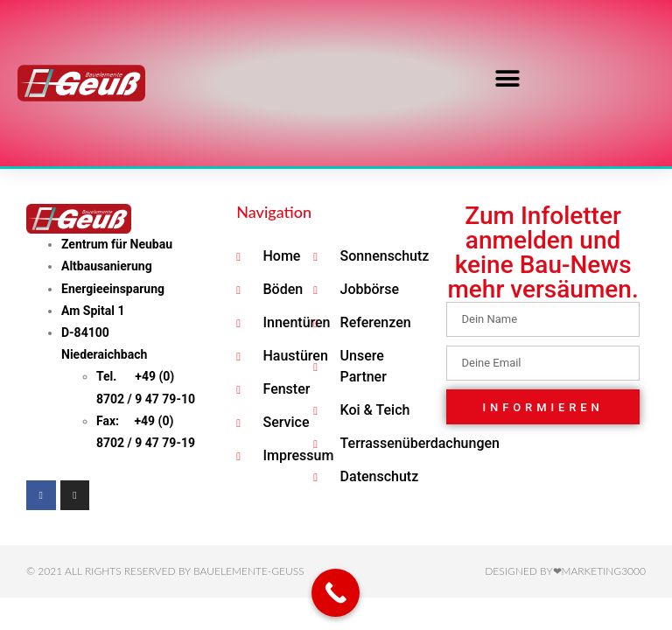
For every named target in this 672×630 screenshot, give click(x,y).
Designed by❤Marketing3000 (565, 571)
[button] (507, 79)
